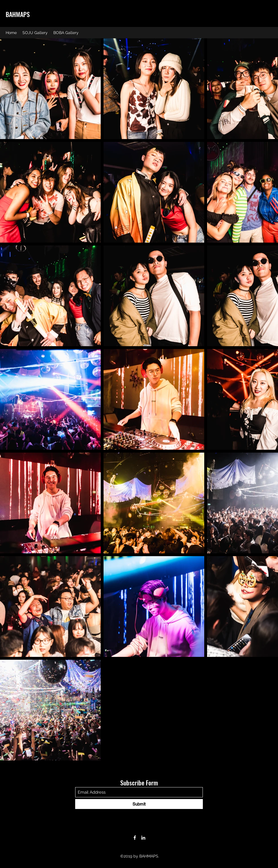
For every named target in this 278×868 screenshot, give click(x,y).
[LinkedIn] (143, 838)
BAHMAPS (18, 14)
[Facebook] (135, 838)
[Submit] (139, 804)
